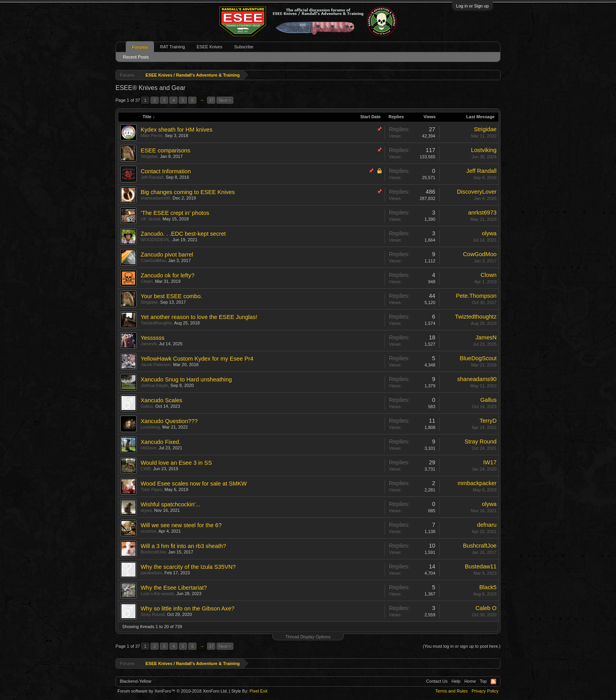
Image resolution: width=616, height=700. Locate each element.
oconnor (148, 531)
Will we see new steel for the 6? (181, 525)
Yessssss (153, 338)
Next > (225, 100)
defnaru (487, 525)
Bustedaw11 (481, 566)
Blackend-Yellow (136, 681)
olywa (489, 233)
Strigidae (485, 129)
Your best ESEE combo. (171, 296)
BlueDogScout (478, 358)
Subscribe (244, 47)
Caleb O (486, 608)
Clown (147, 281)
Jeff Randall (152, 177)
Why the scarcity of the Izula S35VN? (188, 567)
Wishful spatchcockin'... (170, 504)
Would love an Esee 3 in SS (176, 463)
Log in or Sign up (472, 6)
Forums (140, 47)
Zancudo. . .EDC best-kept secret (183, 234)
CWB (146, 469)
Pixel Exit (258, 691)
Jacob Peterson (156, 365)
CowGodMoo (153, 260)
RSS (493, 682)
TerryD (488, 421)
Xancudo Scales (161, 400)
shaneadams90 (155, 198)
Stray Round (481, 442)
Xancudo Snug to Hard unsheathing (186, 379)
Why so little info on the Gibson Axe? (188, 608)
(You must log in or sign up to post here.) (462, 646)
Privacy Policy (485, 691)
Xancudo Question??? (169, 421)
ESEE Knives (210, 47)
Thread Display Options (308, 637)
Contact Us (437, 681)
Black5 (488, 587)
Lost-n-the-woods (157, 594)
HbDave (148, 448)
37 (211, 100)
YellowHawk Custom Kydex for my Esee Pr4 (197, 359)
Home (470, 681)
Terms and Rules (452, 691)
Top (483, 681)
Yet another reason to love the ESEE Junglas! (199, 317)
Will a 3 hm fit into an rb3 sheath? (183, 546)
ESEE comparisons (165, 150)
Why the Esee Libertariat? (174, 588)
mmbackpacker (477, 483)
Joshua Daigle (154, 385)
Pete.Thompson (476, 296)
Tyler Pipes (151, 489)
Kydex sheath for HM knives (176, 130)
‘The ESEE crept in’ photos (175, 213)
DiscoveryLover (477, 192)
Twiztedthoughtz (156, 323)
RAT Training (172, 47)
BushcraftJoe (153, 552)
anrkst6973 (482, 213)
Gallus (147, 406)
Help (456, 681)
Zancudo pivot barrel (167, 255)
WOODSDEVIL (155, 240)
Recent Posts (136, 57)
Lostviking (484, 150)
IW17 (490, 462)
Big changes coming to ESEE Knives (188, 192)
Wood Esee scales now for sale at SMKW (194, 484)
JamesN (148, 344)
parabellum (151, 573)
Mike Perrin (152, 136)
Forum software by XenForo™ (173, 691)
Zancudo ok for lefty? (168, 275)
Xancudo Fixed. (161, 442)
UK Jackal (150, 219)
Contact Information (166, 171)
